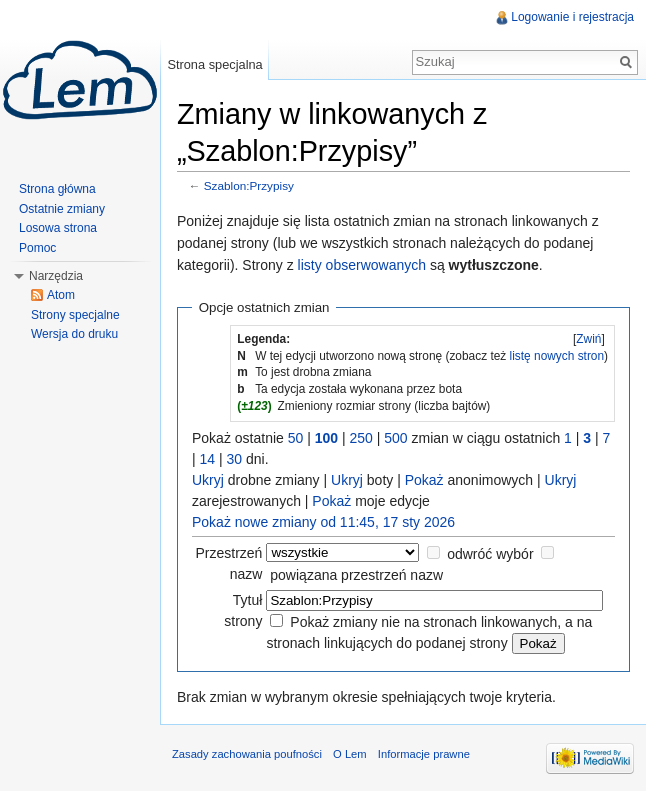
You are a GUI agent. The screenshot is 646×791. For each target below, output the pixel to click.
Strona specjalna (214, 64)
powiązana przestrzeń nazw (356, 575)
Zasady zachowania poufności (247, 754)
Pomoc (37, 248)
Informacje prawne (424, 754)
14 (208, 459)
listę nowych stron (557, 356)
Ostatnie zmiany (62, 209)
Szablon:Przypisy (249, 185)
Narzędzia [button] (56, 276)
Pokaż (424, 480)
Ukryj (208, 480)
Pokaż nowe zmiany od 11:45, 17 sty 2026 (323, 522)
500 (395, 438)
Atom (61, 295)
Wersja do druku (74, 334)
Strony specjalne (75, 315)
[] (589, 339)
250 (361, 438)
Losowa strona (58, 228)
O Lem (350, 754)
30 (235, 459)
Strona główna (57, 189)
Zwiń (588, 339)
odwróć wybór (490, 554)
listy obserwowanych (362, 265)
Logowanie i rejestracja (572, 17)
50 (296, 438)
